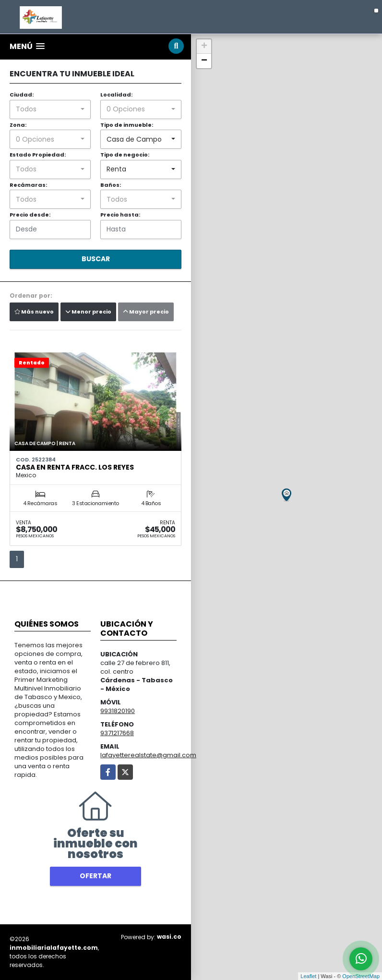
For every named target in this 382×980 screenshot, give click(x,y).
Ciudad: (22, 95)
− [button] (204, 61)
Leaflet (308, 976)
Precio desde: (30, 215)
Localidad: (116, 95)
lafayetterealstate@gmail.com (148, 755)
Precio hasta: (120, 215)
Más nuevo (34, 312)
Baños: (111, 185)
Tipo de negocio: (125, 155)
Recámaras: (28, 185)
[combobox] (50, 109)
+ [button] (204, 47)
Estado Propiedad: (38, 155)
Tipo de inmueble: (127, 125)
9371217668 (117, 733)
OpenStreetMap (361, 976)
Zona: (18, 125)
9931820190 (118, 711)
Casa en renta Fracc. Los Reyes (75, 467)
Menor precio (88, 312)
